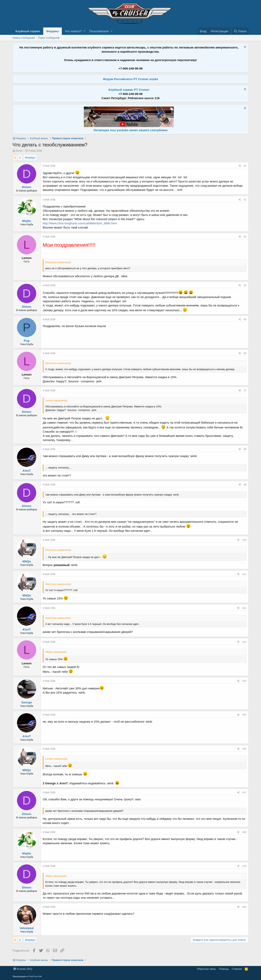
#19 (244, 866)
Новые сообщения (24, 38)
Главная (237, 969)
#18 (244, 832)
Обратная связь (207, 969)
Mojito (27, 221)
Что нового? (73, 31)
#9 (245, 485)
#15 (244, 715)
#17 (244, 793)
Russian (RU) (23, 969)
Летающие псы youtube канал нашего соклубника (130, 130)
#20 (244, 907)
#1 (245, 166)
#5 (245, 319)
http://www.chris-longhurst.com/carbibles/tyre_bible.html (80, 223)
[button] (84, 31)
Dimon (19, 151)
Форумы (52, 31)
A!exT (27, 471)
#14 (244, 681)
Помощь (224, 969)
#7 (245, 391)
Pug (27, 341)
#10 (244, 540)
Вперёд (29, 158)
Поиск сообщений (49, 38)
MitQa (27, 561)
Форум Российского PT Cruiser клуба (130, 79)
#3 (245, 237)
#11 (244, 574)
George (27, 702)
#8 (245, 449)
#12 (244, 608)
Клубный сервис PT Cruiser (129, 90)
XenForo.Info (36, 976)
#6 (245, 353)
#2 (245, 200)
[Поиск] (240, 31)
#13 (244, 642)
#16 (244, 749)
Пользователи (99, 31)
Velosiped (27, 928)
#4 (245, 285)
